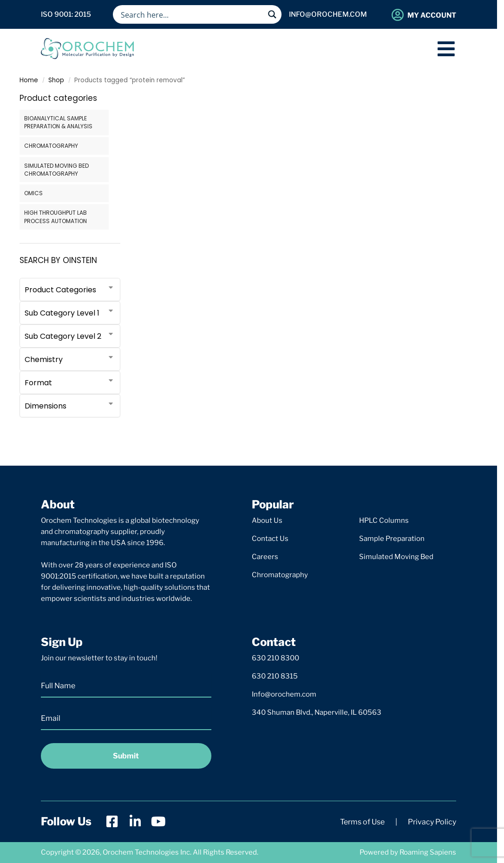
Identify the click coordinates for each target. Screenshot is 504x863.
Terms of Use (362, 822)
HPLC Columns (384, 520)
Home (29, 80)
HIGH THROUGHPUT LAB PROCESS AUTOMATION (56, 217)
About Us (267, 520)
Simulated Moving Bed (396, 557)
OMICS (33, 193)
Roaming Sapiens (428, 852)
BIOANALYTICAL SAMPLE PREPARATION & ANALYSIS (58, 122)
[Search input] (191, 14)
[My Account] (397, 15)
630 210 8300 (275, 658)
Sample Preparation (392, 539)
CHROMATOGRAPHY (51, 146)
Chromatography (280, 575)
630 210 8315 (275, 676)
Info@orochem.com (284, 694)
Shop (56, 80)
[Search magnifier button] (272, 14)
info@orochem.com (328, 14)
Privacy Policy (432, 822)
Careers (265, 557)
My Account (432, 15)
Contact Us (270, 539)
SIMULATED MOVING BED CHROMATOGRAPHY (56, 170)
